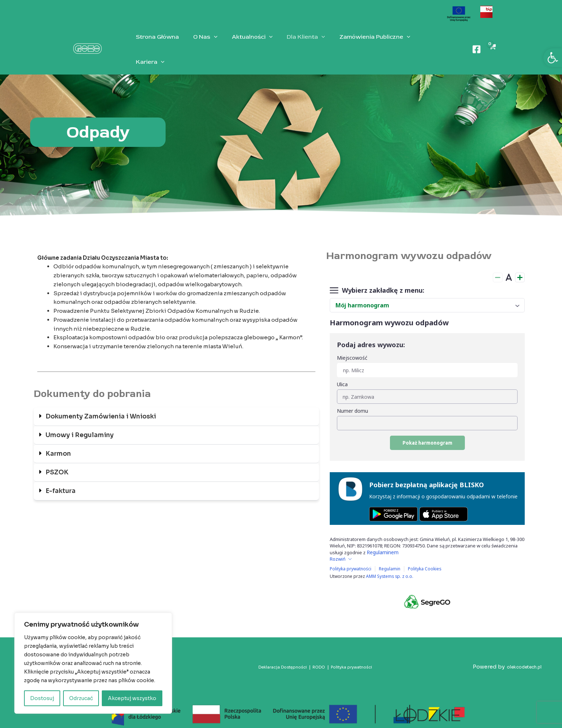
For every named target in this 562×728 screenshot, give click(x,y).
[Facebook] (476, 44)
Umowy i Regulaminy (80, 425)
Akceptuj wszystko (132, 698)
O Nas (201, 44)
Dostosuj (42, 698)
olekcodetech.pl (520, 656)
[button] (553, 58)
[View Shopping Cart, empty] (492, 44)
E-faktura (61, 480)
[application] (210, 44)
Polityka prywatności (352, 656)
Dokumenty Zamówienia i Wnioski (102, 406)
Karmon (59, 443)
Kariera (423, 44)
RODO (316, 656)
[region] (93, 663)
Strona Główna (156, 44)
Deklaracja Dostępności (275, 656)
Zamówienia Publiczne (362, 44)
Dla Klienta (296, 44)
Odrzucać (81, 698)
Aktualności (245, 44)
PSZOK (57, 462)
